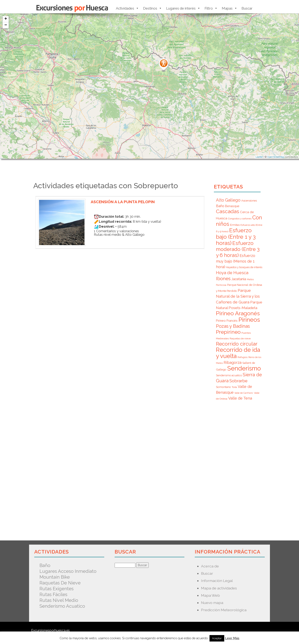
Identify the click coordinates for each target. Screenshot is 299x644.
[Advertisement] (120, 307)
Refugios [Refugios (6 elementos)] (243, 357)
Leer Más (232, 638)
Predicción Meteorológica (224, 610)
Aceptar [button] (217, 638)
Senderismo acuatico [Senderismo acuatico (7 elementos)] (229, 375)
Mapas (230, 8)
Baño (45, 565)
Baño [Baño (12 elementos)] (220, 206)
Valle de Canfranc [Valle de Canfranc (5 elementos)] (244, 393)
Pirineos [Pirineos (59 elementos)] (249, 320)
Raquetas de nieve (60, 583)
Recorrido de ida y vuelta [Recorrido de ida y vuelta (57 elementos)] (238, 353)
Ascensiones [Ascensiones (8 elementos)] (249, 200)
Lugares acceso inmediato (68, 571)
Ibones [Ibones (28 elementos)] (223, 279)
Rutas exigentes (56, 589)
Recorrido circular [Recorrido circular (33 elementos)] (237, 344)
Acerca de (210, 566)
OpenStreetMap (276, 157)
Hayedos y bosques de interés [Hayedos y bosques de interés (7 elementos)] (244, 267)
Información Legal (217, 581)
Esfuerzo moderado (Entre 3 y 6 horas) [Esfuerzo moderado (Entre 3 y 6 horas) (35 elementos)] (238, 249)
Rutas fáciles (53, 594)
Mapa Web (210, 595)
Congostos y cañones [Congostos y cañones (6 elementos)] (240, 219)
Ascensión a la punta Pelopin (125, 202)
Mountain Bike (55, 577)
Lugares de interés (183, 8)
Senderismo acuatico (62, 606)
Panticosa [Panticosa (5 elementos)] (221, 285)
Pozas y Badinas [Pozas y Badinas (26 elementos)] (233, 326)
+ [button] (6, 19)
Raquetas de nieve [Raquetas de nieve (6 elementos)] (240, 338)
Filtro (211, 8)
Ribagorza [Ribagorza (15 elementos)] (233, 362)
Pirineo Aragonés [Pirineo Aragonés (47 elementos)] (238, 313)
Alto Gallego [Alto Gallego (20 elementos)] (228, 200)
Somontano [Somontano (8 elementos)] (223, 387)
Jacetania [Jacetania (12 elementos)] (239, 279)
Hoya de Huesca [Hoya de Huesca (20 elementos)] (232, 273)
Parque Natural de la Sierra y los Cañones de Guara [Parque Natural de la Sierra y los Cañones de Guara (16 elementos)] (238, 296)
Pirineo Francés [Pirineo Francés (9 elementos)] (227, 321)
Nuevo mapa (212, 603)
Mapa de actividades (219, 588)
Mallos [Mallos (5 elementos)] (250, 279)
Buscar (247, 8)
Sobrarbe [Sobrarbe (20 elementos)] (238, 381)
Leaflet (259, 157)
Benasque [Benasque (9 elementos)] (232, 206)
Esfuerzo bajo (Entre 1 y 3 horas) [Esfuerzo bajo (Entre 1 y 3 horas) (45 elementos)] (236, 237)
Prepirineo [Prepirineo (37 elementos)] (228, 332)
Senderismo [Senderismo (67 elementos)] (244, 368)
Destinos (153, 8)
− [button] (6, 25)
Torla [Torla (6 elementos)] (234, 387)
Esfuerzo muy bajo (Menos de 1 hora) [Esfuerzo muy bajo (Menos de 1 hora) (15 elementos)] (236, 261)
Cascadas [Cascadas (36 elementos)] (228, 211)
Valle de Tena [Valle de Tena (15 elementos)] (240, 398)
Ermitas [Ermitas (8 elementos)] (235, 225)
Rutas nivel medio (59, 600)
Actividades (127, 8)
